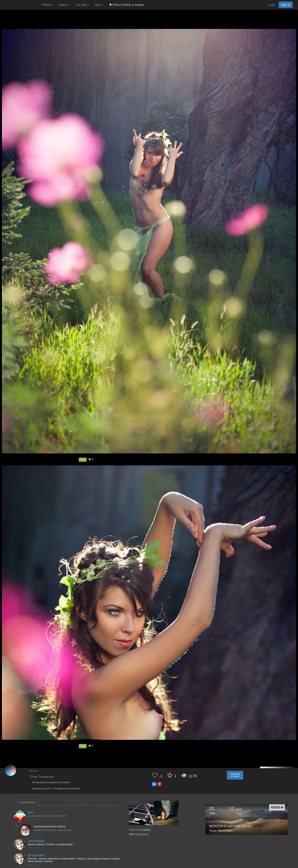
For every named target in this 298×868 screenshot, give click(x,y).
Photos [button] (48, 5)
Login (272, 5)
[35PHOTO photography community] (21, 5)
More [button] (99, 5)
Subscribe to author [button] (235, 775)
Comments (27, 802)
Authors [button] (65, 5)
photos (146, 830)
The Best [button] (83, 5)
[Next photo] (294, 378)
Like (83, 459)
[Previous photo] (4, 378)
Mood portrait (142, 834)
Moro (30, 812)
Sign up (286, 5)
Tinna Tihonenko (42, 777)
